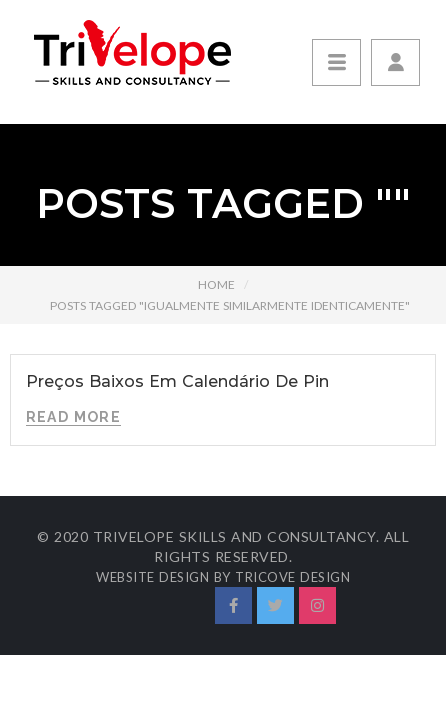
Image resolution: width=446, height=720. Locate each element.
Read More (73, 417)
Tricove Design (292, 577)
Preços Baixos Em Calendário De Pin (177, 381)
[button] (395, 62)
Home (216, 284)
